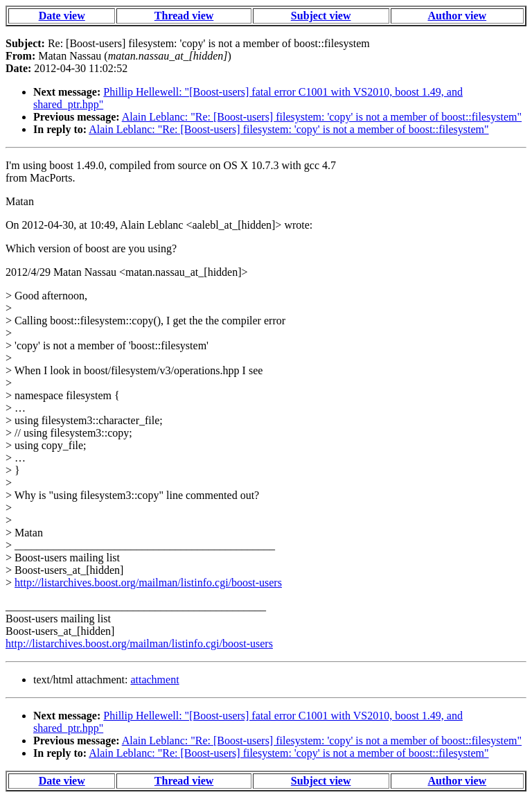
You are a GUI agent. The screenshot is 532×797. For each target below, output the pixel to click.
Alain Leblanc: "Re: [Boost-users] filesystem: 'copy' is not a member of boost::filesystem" (322, 117)
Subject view (321, 16)
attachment (154, 680)
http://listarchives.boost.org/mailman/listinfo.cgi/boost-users (148, 583)
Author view (458, 16)
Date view (62, 16)
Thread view (184, 16)
